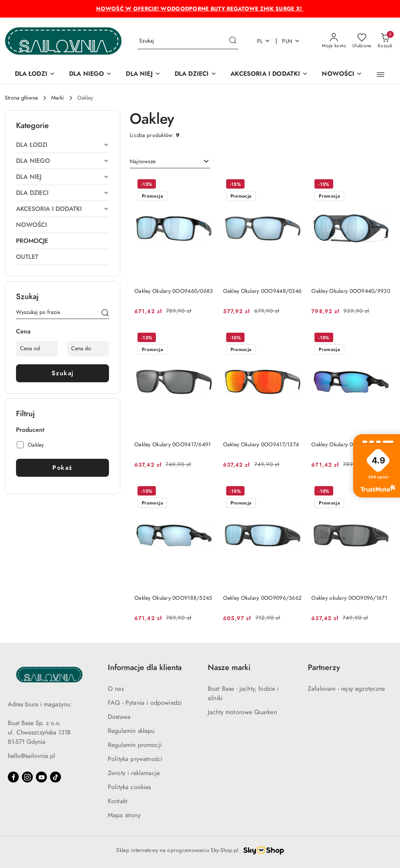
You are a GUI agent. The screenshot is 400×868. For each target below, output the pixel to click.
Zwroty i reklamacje (134, 773)
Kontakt (118, 801)
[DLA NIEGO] (90, 74)
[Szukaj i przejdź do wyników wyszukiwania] (233, 41)
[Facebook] (13, 777)
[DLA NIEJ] (143, 74)
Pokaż (62, 468)
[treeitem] (62, 145)
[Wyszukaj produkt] (188, 41)
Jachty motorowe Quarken (242, 712)
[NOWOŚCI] (342, 74)
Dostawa (119, 717)
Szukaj (63, 373)
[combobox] (170, 162)
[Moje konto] (334, 41)
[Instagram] (27, 777)
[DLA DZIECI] (196, 74)
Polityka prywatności (135, 759)
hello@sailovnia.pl (31, 756)
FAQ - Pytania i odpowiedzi (145, 703)
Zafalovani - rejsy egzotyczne (346, 689)
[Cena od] (37, 349)
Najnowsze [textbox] (143, 161)
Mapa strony (124, 815)
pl (264, 41)
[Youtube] (41, 777)
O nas (116, 689)
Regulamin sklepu (131, 731)
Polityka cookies (129, 787)
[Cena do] (88, 349)
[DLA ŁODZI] (35, 74)
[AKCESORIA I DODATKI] (269, 74)
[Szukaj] (105, 314)
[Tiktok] (55, 777)
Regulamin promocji (135, 745)
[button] (381, 75)
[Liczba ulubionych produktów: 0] (362, 41)
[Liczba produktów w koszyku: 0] (385, 41)
